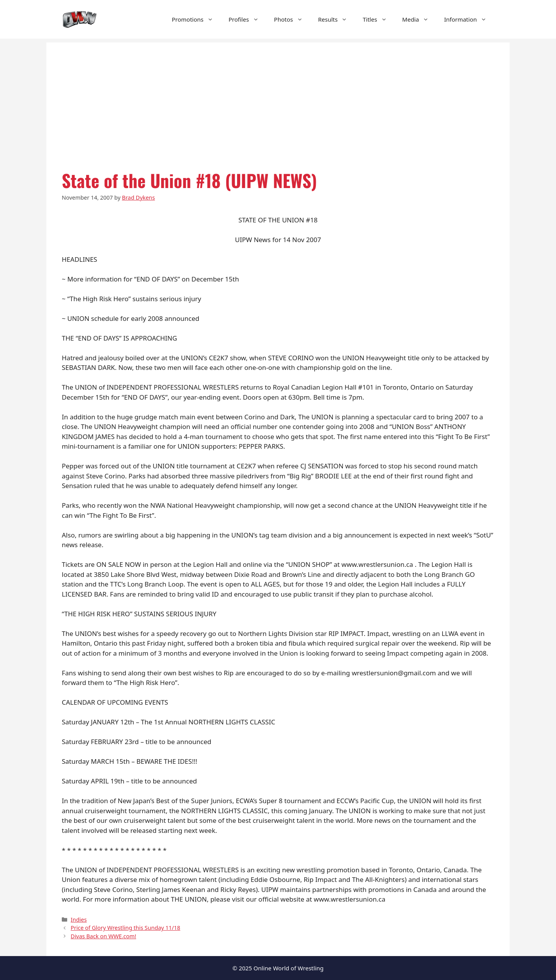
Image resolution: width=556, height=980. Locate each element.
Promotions (196, 19)
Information (469, 19)
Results (337, 19)
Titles (378, 19)
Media (420, 19)
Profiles (247, 19)
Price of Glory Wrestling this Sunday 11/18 (125, 928)
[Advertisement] (278, 97)
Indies (79, 920)
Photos (292, 19)
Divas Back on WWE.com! (103, 936)
